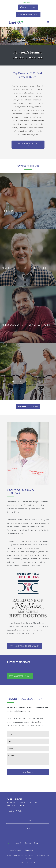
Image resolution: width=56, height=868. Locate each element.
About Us (18, 843)
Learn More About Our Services (28, 144)
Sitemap (33, 862)
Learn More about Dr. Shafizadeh (25, 646)
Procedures (28, 406)
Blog (36, 843)
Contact (28, 828)
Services (28, 843)
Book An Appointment (28, 14)
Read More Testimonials (20, 676)
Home (9, 843)
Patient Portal (28, 7)
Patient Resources (15, 850)
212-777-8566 (28, 3)
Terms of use (24, 862)
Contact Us (29, 850)
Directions (28, 821)
